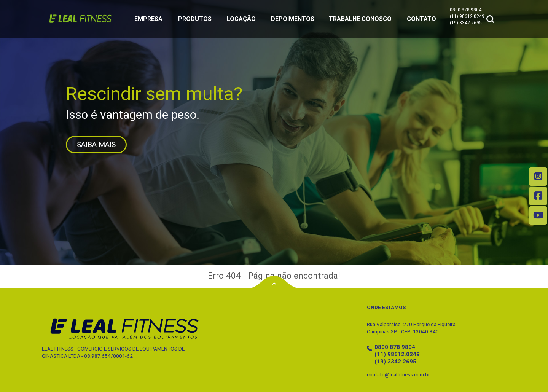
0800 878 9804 (466, 10)
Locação (241, 19)
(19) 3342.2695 (466, 23)
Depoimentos (293, 19)
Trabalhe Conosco (360, 19)
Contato (421, 19)
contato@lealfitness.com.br (398, 374)
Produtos (195, 19)
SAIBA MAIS (96, 144)
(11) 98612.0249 (467, 16)
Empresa (148, 19)
